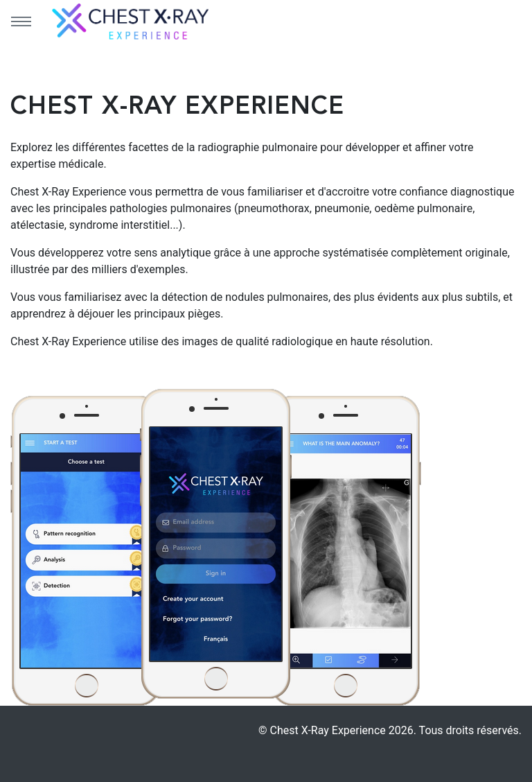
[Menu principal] (21, 21)
